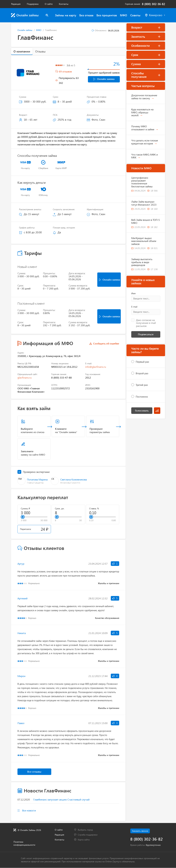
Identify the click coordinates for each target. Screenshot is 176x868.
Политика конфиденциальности (24, 843)
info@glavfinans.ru (96, 367)
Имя (133, 293)
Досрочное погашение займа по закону (144, 97)
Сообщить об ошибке (106, 343)
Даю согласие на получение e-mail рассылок (146, 323)
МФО (124, 15)
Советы (135, 15)
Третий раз (142, 385)
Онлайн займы (25, 30)
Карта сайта (84, 840)
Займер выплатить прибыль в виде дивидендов (142, 262)
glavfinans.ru (25, 377)
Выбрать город (85, 830)
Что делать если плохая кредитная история (145, 142)
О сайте (49, 4)
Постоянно (142, 397)
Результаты (157, 411)
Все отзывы (34, 772)
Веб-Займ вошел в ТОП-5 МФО (146, 221)
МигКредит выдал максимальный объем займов (144, 241)
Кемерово (155, 15)
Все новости (29, 810)
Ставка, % (94, 508)
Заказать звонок (140, 831)
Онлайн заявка (104, 79)
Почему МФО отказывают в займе (143, 128)
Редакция (16, 4)
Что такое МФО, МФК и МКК (144, 156)
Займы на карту (66, 15)
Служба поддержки (88, 835)
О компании (22, 51)
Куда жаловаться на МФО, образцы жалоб (142, 112)
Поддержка (33, 4)
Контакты (64, 4)
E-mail (134, 307)
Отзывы (40, 51)
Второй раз (142, 373)
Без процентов (107, 15)
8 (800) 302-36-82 (153, 4)
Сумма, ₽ (25, 508)
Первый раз (142, 362)
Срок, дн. (60, 508)
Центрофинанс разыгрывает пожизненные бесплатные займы (142, 182)
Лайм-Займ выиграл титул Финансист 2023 (144, 203)
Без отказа (86, 15)
